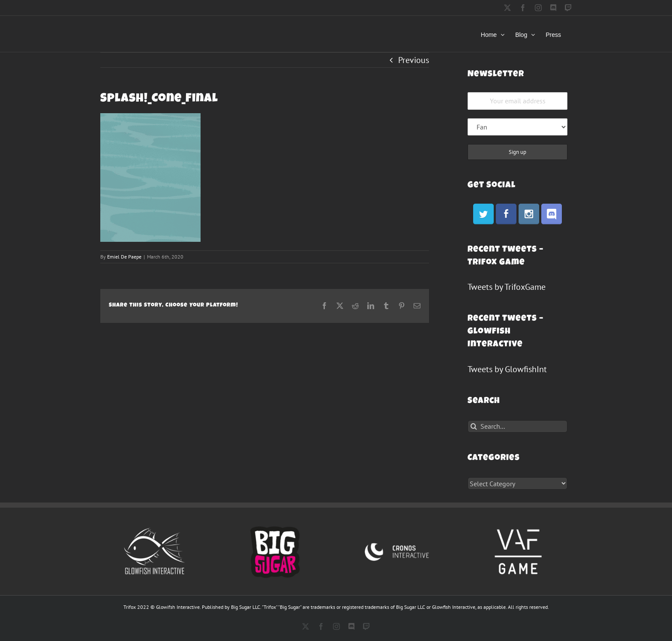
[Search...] (517, 426)
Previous (414, 60)
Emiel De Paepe (124, 257)
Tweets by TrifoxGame (507, 287)
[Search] (474, 426)
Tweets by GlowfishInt (507, 369)
